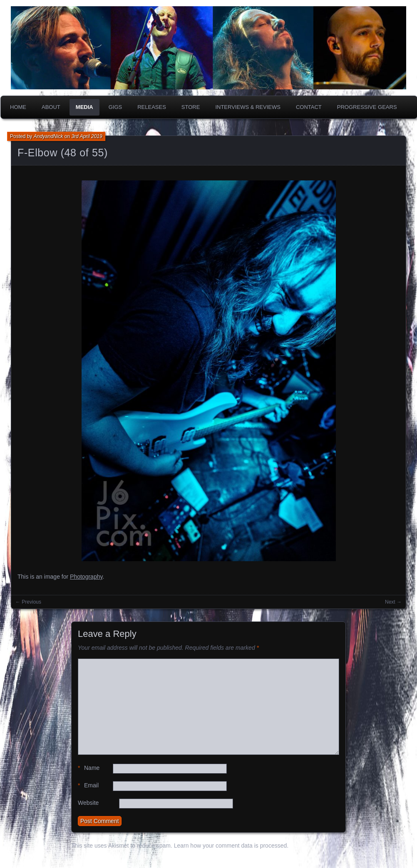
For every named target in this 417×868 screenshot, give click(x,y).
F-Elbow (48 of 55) (63, 153)
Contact (309, 107)
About (51, 107)
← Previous (28, 602)
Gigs (115, 107)
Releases (152, 107)
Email (88, 785)
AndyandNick (48, 136)
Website (88, 803)
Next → (393, 602)
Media (84, 107)
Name (89, 768)
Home (18, 107)
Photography (86, 577)
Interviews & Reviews (248, 107)
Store (191, 107)
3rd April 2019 (87, 136)
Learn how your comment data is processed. (231, 846)
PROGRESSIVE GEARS (367, 107)
